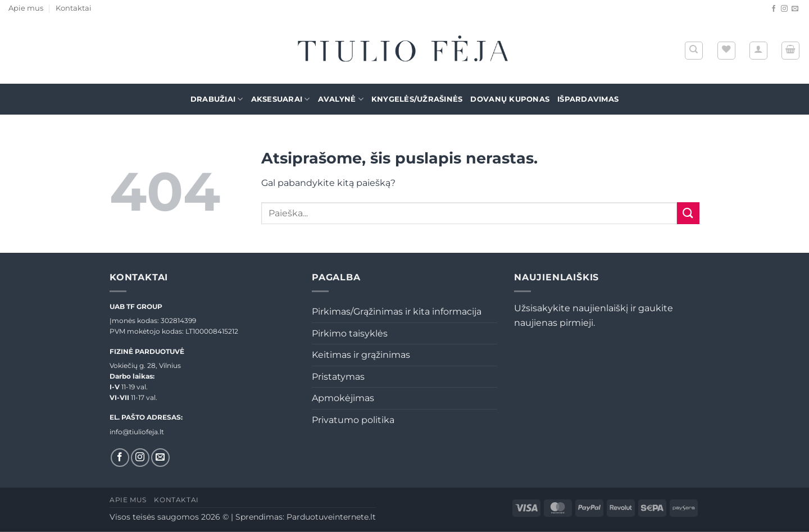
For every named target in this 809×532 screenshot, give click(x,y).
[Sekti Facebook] (774, 9)
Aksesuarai (281, 99)
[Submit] (688, 213)
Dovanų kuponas (510, 99)
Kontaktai (74, 8)
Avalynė (341, 99)
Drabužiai (217, 99)
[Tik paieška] (694, 51)
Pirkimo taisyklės (350, 333)
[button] (758, 51)
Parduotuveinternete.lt (331, 517)
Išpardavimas (588, 99)
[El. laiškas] (795, 9)
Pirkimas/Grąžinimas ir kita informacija (397, 312)
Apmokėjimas (343, 398)
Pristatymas (338, 377)
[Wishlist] (726, 51)
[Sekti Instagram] (784, 9)
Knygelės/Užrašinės (417, 99)
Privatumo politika (353, 420)
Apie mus (26, 8)
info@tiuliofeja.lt (137, 432)
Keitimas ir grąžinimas (361, 355)
